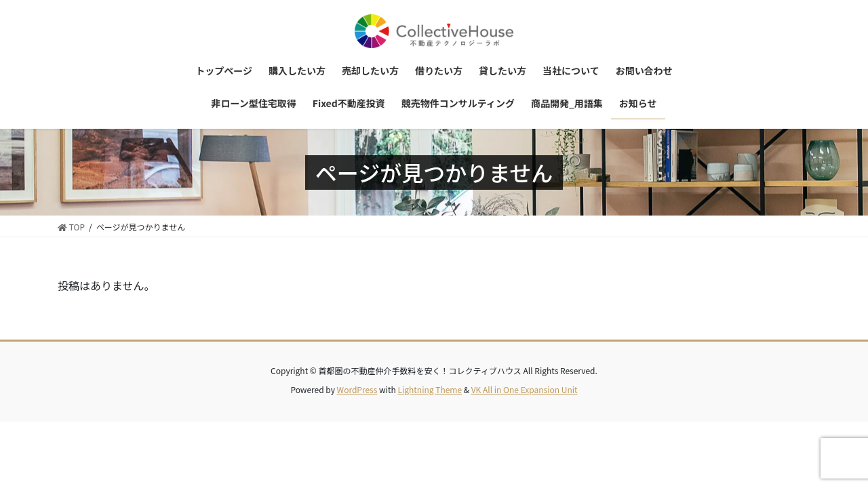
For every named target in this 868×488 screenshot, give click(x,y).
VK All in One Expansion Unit (525, 389)
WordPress (357, 389)
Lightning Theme (430, 389)
